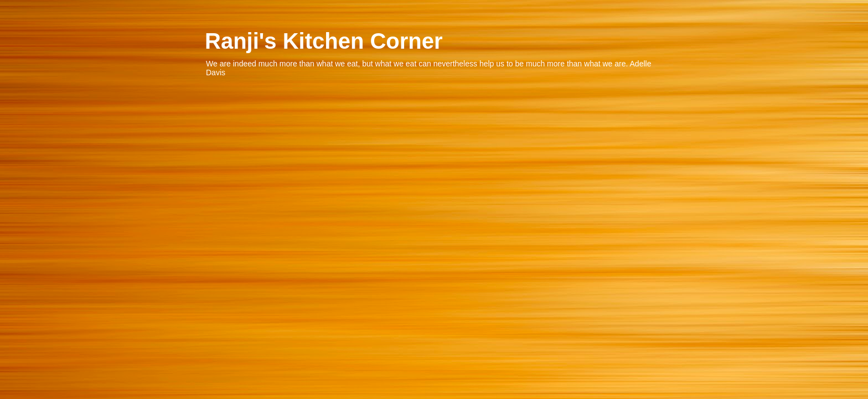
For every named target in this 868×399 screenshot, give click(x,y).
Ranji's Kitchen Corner (324, 41)
